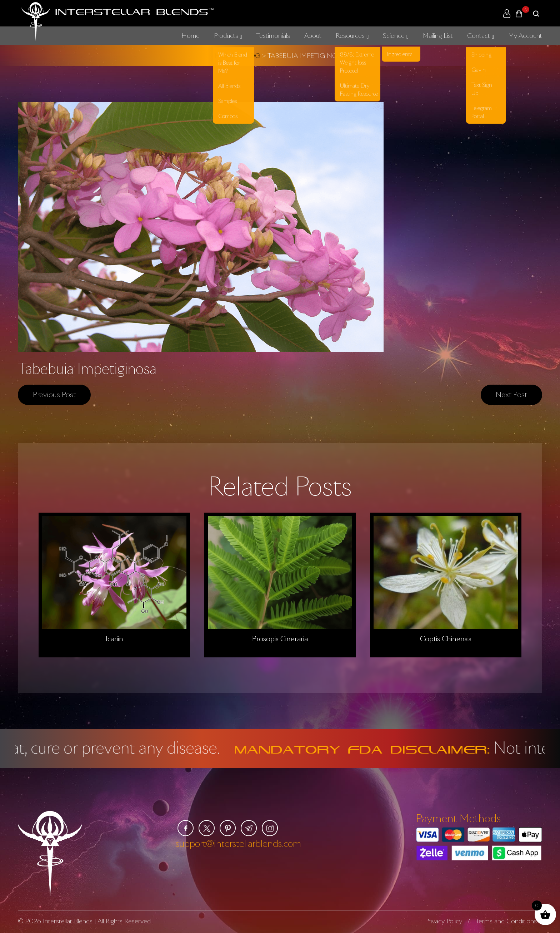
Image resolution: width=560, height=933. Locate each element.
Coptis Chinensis (446, 639)
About (313, 35)
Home (191, 35)
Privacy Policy (444, 921)
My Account (525, 35)
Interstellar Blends (68, 921)
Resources (350, 35)
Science (394, 35)
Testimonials (273, 35)
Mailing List (438, 35)
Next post (511, 394)
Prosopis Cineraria (280, 639)
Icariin (114, 639)
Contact (479, 35)
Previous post (54, 394)
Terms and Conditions (506, 921)
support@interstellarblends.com (238, 843)
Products (226, 35)
